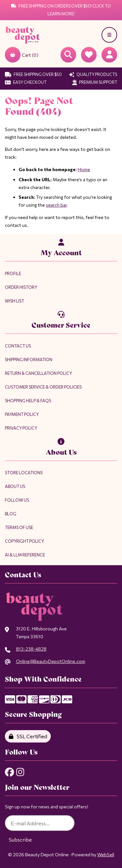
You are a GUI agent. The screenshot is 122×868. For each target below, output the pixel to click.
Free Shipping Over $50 (33, 74)
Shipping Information (29, 360)
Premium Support (95, 82)
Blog (11, 514)
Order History (21, 287)
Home (84, 169)
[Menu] (109, 35)
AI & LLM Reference (25, 555)
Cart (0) (22, 55)
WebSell (106, 854)
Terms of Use (19, 527)
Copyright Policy (24, 541)
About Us (15, 486)
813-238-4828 (31, 649)
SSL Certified (28, 736)
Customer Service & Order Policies (43, 387)
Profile (13, 273)
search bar (56, 205)
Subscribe (20, 839)
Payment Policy (22, 414)
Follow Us (17, 500)
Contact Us (18, 346)
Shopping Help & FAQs (28, 401)
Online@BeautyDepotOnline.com (51, 661)
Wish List (14, 301)
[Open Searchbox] (68, 55)
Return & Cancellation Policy (38, 373)
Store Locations (24, 473)
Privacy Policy (21, 428)
